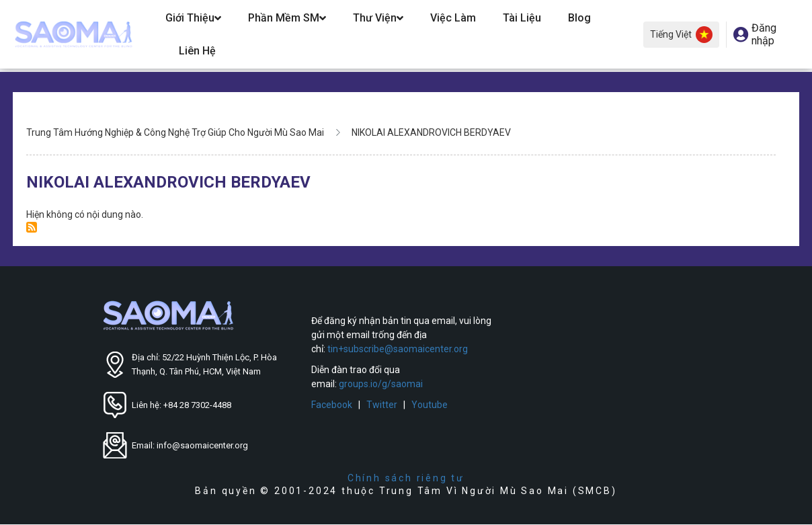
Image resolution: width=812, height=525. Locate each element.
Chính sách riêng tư (406, 478)
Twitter (382, 405)
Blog (579, 18)
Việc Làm (453, 18)
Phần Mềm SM (287, 18)
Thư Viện (378, 18)
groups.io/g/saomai (381, 384)
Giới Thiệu (193, 18)
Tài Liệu (522, 18)
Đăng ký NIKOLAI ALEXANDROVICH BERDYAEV (32, 227)
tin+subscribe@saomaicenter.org (398, 349)
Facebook (332, 405)
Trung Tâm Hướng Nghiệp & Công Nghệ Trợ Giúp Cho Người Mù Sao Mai (175, 132)
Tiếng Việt (681, 35)
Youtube (430, 405)
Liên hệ (197, 51)
